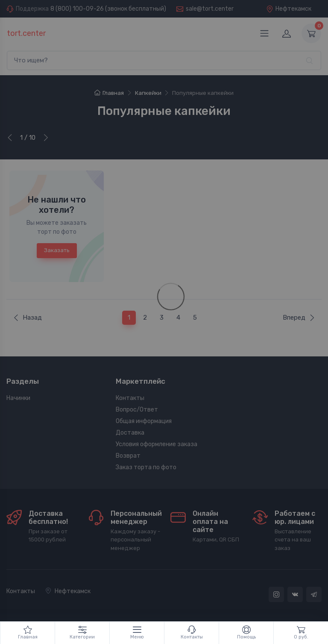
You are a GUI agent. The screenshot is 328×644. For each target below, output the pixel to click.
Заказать (57, 250)
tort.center (26, 33)
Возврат (128, 456)
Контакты (130, 398)
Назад (27, 318)
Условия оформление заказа (157, 444)
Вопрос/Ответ (137, 410)
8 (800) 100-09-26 (77, 9)
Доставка (130, 433)
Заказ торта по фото (146, 467)
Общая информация (144, 421)
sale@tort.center (210, 9)
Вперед (299, 318)
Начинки (18, 398)
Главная (109, 93)
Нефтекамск (289, 9)
